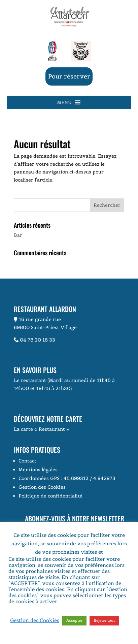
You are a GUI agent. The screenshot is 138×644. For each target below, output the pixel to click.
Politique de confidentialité (50, 496)
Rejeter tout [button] (104, 620)
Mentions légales (38, 470)
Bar (18, 235)
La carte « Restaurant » (42, 429)
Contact (27, 461)
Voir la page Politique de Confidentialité (64, 604)
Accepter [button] (74, 620)
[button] (64, 102)
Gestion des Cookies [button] (42, 487)
